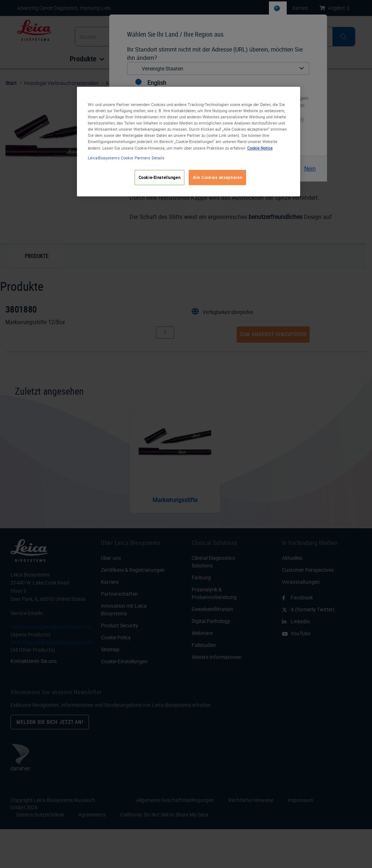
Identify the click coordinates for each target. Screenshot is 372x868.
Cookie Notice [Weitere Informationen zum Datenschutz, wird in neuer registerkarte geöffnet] (260, 148)
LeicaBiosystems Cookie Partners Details (126, 158)
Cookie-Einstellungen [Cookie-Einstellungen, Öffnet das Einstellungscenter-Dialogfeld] (160, 177)
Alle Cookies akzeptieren (218, 177)
